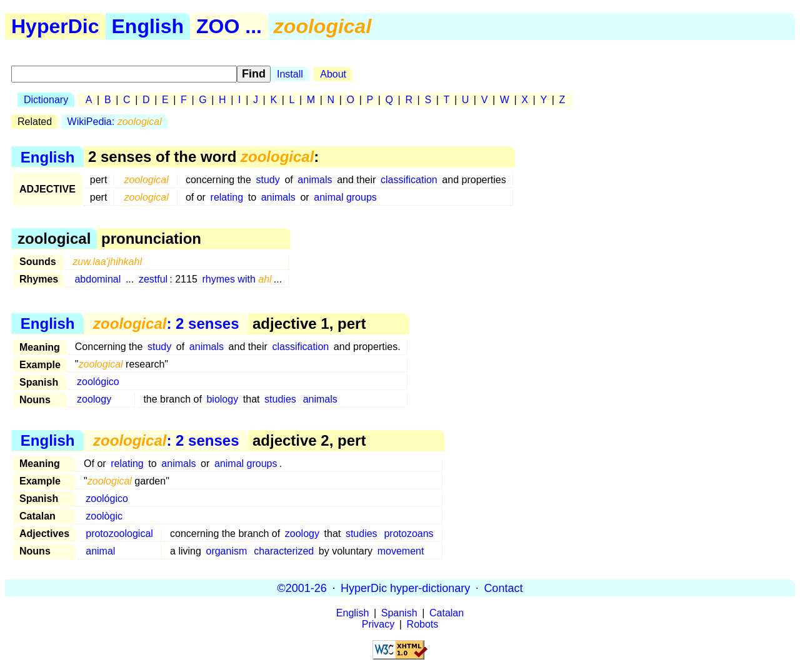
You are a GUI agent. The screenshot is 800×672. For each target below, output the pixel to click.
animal (100, 551)
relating (227, 197)
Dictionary (46, 100)
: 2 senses (166, 323)
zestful (153, 279)
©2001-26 (302, 588)
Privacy (378, 624)
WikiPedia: (115, 122)
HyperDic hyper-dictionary (405, 588)
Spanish (399, 613)
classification (409, 180)
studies (280, 399)
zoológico (98, 382)
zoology (94, 399)
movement (401, 551)
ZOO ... (229, 26)
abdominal (97, 279)
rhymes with (237, 279)
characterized (284, 551)
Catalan (447, 613)
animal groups (345, 197)
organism (226, 551)
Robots (423, 624)
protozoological (119, 534)
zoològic (104, 516)
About (333, 74)
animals (315, 180)
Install (290, 74)
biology (222, 399)
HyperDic (55, 26)
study (268, 180)
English (148, 26)
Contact (503, 588)
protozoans (408, 534)
